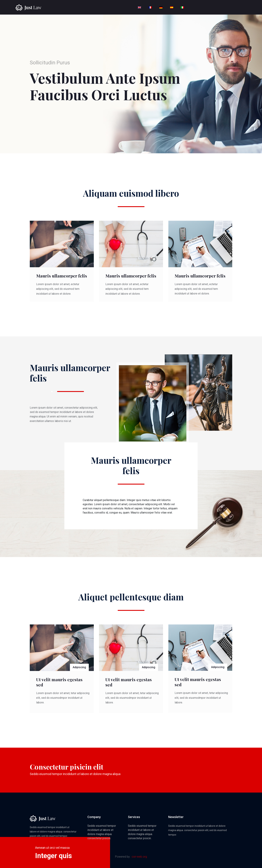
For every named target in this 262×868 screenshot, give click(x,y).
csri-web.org (139, 857)
